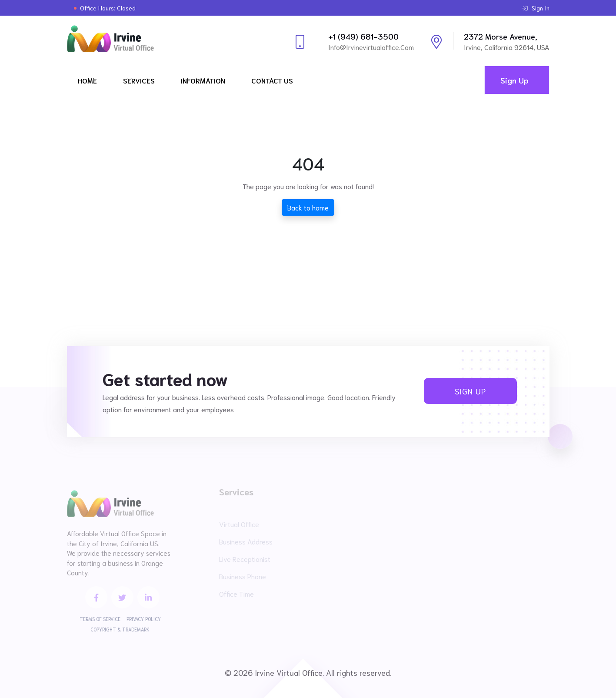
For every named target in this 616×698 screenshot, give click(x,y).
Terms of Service (100, 619)
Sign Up (514, 80)
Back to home (308, 207)
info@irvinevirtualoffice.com (371, 47)
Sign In (536, 8)
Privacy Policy (144, 619)
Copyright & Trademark (120, 629)
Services (139, 80)
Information (203, 80)
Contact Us (272, 80)
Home (87, 80)
